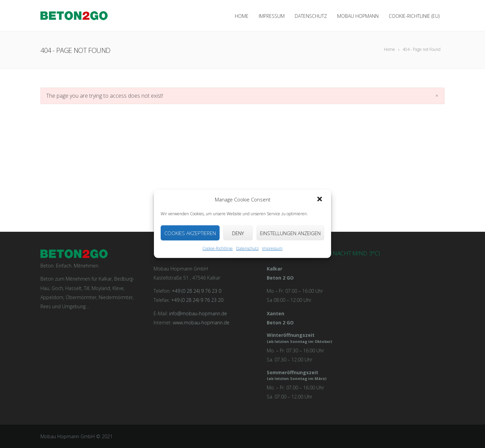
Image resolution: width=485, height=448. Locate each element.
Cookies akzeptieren (190, 233)
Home (242, 16)
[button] (320, 199)
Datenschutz (247, 248)
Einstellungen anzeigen (290, 233)
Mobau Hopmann (358, 16)
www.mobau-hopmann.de (201, 323)
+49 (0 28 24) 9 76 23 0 (197, 291)
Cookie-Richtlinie (218, 248)
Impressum (272, 248)
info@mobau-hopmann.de (198, 313)
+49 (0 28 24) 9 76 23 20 (197, 300)
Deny (238, 233)
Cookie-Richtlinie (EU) (414, 16)
